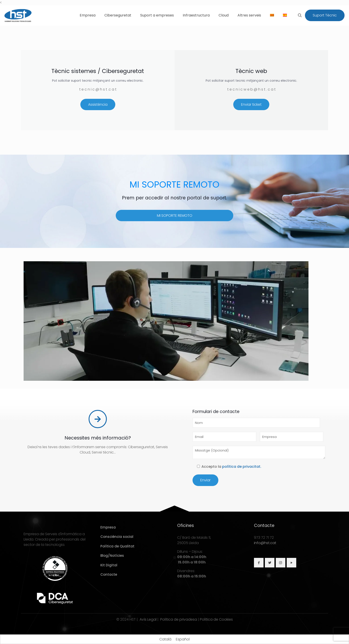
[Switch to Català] (165, 639)
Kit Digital (109, 565)
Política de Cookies (216, 619)
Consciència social (117, 537)
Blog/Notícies (112, 556)
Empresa (108, 527)
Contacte (109, 574)
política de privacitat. (242, 467)
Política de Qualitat (117, 546)
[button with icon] (259, 563)
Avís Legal (148, 619)
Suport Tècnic (325, 15)
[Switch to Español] (183, 639)
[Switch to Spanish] (285, 15)
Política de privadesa (179, 619)
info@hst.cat (265, 543)
